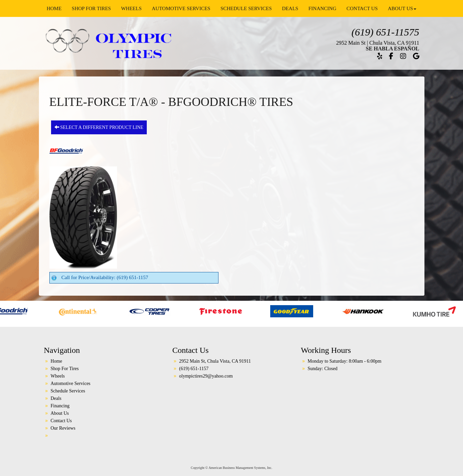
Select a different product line (99, 127)
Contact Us (362, 8)
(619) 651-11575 (385, 32)
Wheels (131, 8)
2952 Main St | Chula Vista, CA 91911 (378, 43)
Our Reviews (63, 428)
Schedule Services (246, 8)
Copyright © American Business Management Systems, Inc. (231, 468)
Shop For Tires (91, 8)
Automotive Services (181, 8)
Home (54, 8)
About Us (402, 8)
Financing (322, 8)
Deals (290, 8)
